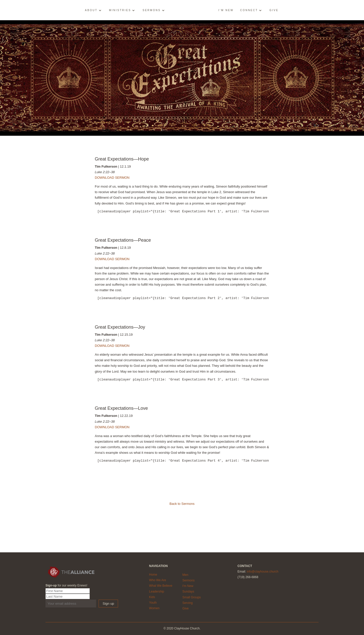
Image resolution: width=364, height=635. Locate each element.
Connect (249, 10)
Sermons (152, 10)
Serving (188, 603)
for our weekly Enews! (66, 585)
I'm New (188, 586)
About (91, 10)
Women (154, 608)
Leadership (157, 592)
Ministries (120, 10)
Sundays (188, 592)
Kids (152, 597)
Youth (153, 603)
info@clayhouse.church (263, 572)
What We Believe (161, 586)
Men (185, 575)
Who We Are (158, 580)
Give (274, 10)
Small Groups (192, 597)
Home (153, 575)
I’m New (226, 10)
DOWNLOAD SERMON (112, 178)
